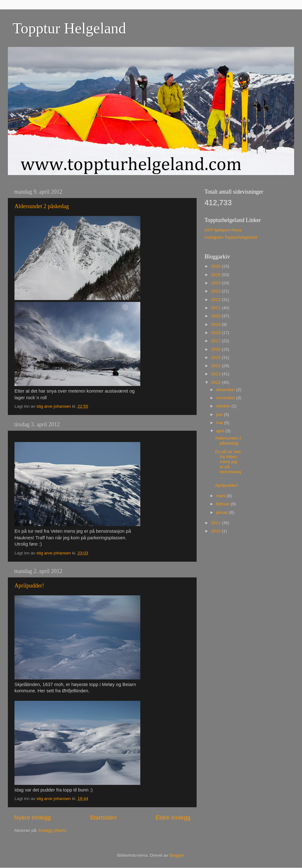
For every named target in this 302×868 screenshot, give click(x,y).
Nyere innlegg (33, 817)
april (221, 431)
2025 (216, 275)
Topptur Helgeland (69, 28)
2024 (216, 283)
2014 (216, 366)
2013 (216, 374)
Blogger (176, 855)
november (226, 398)
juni (220, 414)
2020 (216, 316)
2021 (216, 308)
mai (220, 423)
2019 (216, 324)
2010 (216, 531)
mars (221, 496)
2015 (216, 357)
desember (226, 390)
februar (224, 504)
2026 (216, 266)
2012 (216, 382)
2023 (216, 291)
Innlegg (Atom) (52, 830)
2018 (216, 333)
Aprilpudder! (29, 586)
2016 (216, 349)
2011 (216, 523)
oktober (224, 406)
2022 (216, 300)
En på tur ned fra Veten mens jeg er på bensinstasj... (228, 464)
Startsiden (103, 817)
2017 (216, 341)
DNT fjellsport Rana (223, 230)
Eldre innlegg (173, 817)
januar (223, 512)
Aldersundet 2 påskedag (42, 206)
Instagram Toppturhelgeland (231, 237)
